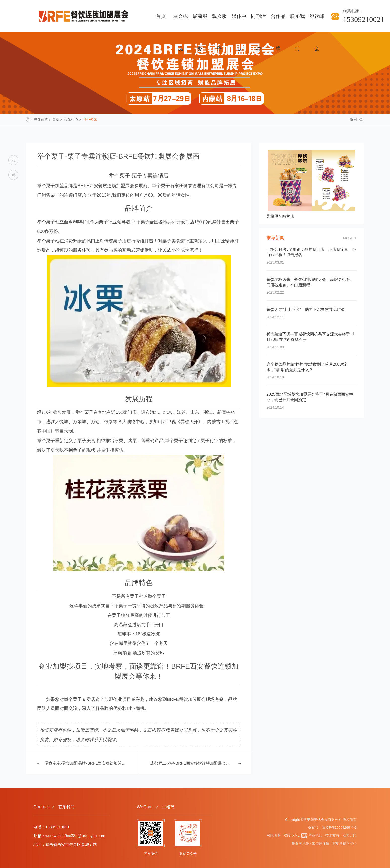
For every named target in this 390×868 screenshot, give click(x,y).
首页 (56, 120)
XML (296, 835)
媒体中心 (71, 120)
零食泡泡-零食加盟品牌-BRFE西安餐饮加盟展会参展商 (86, 763)
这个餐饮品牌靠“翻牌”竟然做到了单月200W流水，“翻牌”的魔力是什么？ (307, 367)
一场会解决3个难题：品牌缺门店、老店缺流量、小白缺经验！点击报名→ (311, 252)
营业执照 (312, 835)
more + (350, 238)
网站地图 (273, 835)
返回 (357, 120)
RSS (287, 835)
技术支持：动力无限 (341, 835)
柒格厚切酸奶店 (280, 216)
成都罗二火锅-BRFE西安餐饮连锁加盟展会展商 (191, 763)
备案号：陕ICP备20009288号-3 (332, 827)
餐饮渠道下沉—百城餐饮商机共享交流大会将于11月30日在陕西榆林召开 (310, 337)
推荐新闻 (275, 238)
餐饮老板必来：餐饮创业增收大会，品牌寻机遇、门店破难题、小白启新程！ (310, 282)
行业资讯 (90, 120)
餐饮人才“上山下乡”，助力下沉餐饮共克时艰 (306, 310)
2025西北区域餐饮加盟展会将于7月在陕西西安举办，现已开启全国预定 (310, 397)
